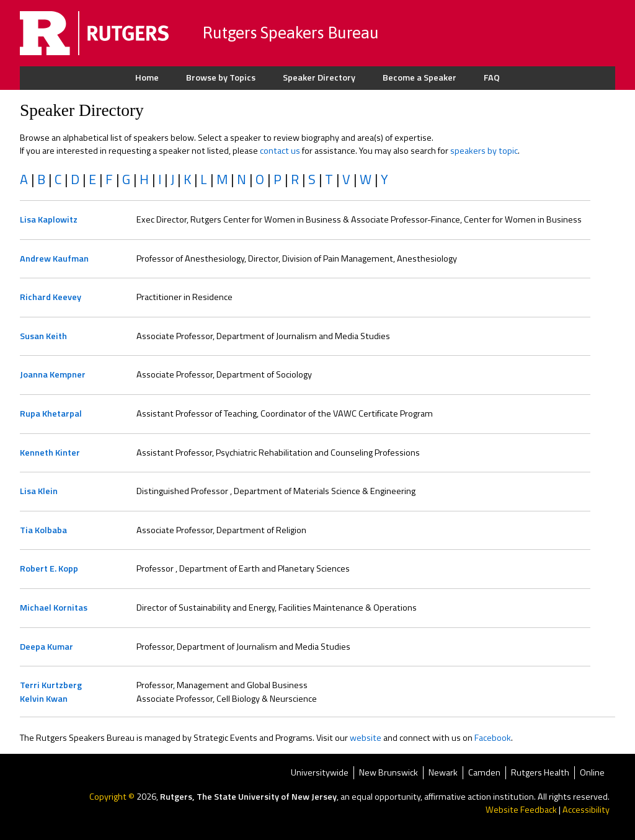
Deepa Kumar (47, 647)
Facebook (493, 738)
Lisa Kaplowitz (49, 219)
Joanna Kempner (53, 374)
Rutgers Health (540, 773)
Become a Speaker (420, 77)
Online (592, 773)
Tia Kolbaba (43, 530)
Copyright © (113, 797)
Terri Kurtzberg (51, 685)
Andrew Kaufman (54, 259)
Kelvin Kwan (44, 699)
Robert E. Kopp (49, 568)
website (366, 738)
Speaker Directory (319, 77)
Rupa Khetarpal (51, 413)
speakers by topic (484, 151)
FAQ (492, 77)
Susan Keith (43, 336)
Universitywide (320, 773)
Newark (443, 773)
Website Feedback (521, 810)
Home (147, 77)
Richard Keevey (51, 297)
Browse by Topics (221, 77)
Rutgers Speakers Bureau (291, 33)
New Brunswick (389, 773)
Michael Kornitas (54, 608)
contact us (280, 151)
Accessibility (586, 810)
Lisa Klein (39, 491)
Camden (484, 773)
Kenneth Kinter (50, 453)
